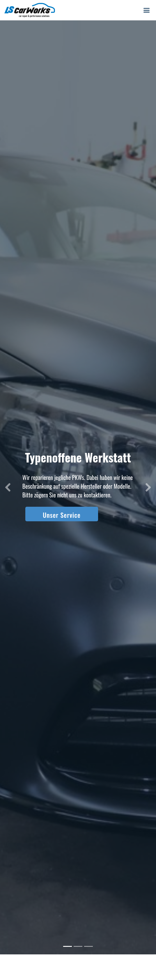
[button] (8, 477)
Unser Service (62, 505)
